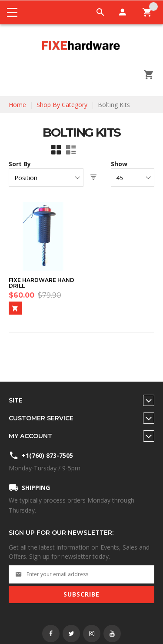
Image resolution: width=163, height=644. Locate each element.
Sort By (20, 164)
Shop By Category (62, 105)
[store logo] (81, 46)
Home (17, 105)
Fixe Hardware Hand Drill (42, 283)
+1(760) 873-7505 (47, 455)
